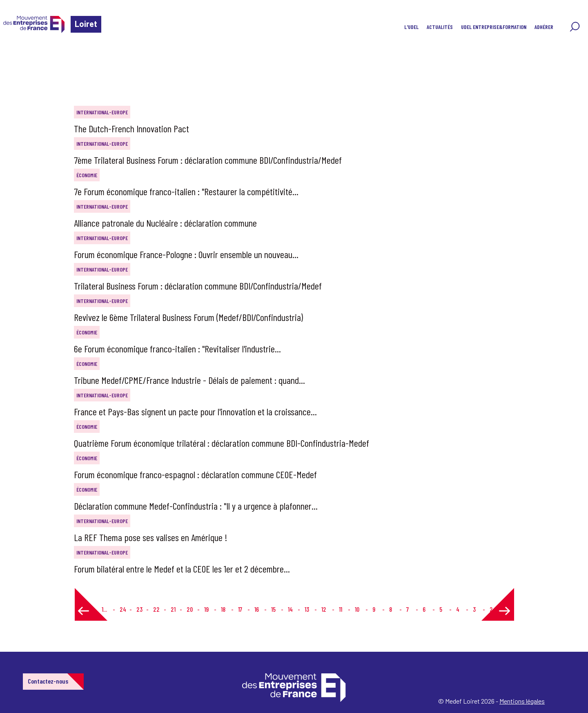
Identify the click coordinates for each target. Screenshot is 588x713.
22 (156, 609)
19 (206, 609)
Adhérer (544, 27)
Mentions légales (522, 701)
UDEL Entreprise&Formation (494, 27)
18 (223, 609)
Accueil (20, 55)
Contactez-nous (48, 681)
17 (240, 609)
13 (307, 609)
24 (123, 609)
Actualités (440, 27)
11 (341, 609)
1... (104, 609)
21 (173, 609)
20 (190, 609)
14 (290, 609)
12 (324, 609)
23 (139, 609)
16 (257, 609)
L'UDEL (411, 27)
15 (273, 609)
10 (357, 609)
